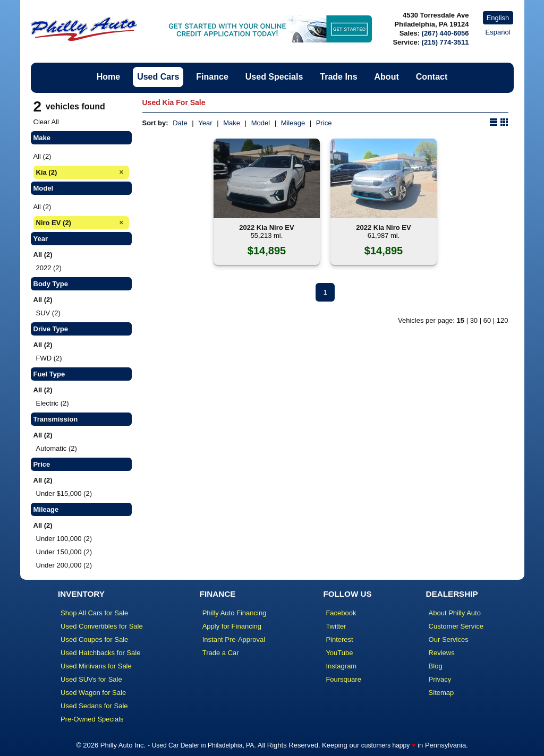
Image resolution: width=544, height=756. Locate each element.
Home (108, 77)
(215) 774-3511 (445, 42)
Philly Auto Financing (235, 613)
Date (180, 123)
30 (474, 320)
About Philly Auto (455, 613)
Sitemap (441, 693)
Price (324, 123)
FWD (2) (49, 358)
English (498, 18)
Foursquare (343, 679)
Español (498, 32)
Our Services (449, 639)
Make (232, 123)
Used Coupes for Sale (94, 639)
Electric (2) (53, 403)
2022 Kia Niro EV (266, 227)
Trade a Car (221, 653)
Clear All (46, 122)
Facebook (341, 613)
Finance (212, 77)
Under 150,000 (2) (64, 552)
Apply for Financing (232, 626)
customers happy (385, 745)
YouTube (339, 653)
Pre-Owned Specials (92, 719)
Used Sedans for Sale (94, 706)
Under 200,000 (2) (64, 565)
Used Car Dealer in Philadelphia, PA (203, 745)
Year (205, 123)
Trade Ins (338, 77)
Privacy (440, 679)
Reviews (442, 653)
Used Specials (274, 77)
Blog (436, 666)
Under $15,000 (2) (64, 493)
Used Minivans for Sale (96, 666)
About (387, 77)
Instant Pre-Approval (234, 639)
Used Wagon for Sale (93, 693)
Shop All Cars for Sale (94, 613)
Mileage (293, 123)
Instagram (341, 666)
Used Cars (158, 77)
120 (503, 320)
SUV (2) (48, 313)
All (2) (42, 156)
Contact (432, 77)
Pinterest (339, 639)
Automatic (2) (57, 448)
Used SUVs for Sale (91, 679)
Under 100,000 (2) (64, 539)
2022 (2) (49, 268)
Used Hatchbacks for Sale (100, 653)
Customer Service (456, 626)
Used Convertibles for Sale (102, 626)
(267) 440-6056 (445, 33)
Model (261, 123)
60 (487, 320)
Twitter (336, 626)
